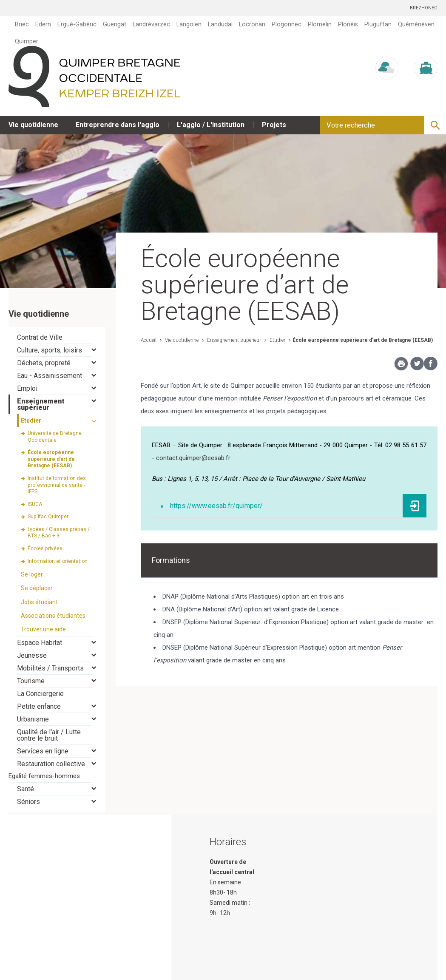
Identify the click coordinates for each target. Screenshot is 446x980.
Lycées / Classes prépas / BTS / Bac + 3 (59, 533)
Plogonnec (287, 24)
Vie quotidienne (33, 125)
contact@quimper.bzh (239, 943)
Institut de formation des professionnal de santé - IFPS (57, 485)
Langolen (189, 24)
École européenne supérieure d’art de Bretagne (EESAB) (363, 340)
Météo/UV (387, 87)
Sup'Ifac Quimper (48, 517)
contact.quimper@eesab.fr (193, 458)
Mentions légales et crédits (362, 971)
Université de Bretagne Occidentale (55, 437)
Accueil (149, 340)
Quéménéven (416, 24)
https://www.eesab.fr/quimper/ (216, 506)
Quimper (27, 41)
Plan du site (149, 971)
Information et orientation (58, 561)
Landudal (220, 24)
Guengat (115, 24)
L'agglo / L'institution (211, 125)
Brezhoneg (424, 8)
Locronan (252, 24)
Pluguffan (378, 24)
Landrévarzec (151, 24)
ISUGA (35, 504)
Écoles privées (45, 548)
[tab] (57, 337)
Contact (427, 971)
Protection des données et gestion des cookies (246, 971)
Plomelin (320, 24)
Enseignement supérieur (233, 340)
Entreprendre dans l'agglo (118, 125)
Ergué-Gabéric (77, 24)
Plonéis (348, 24)
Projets (274, 125)
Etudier (277, 340)
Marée (426, 87)
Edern (43, 24)
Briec (22, 24)
